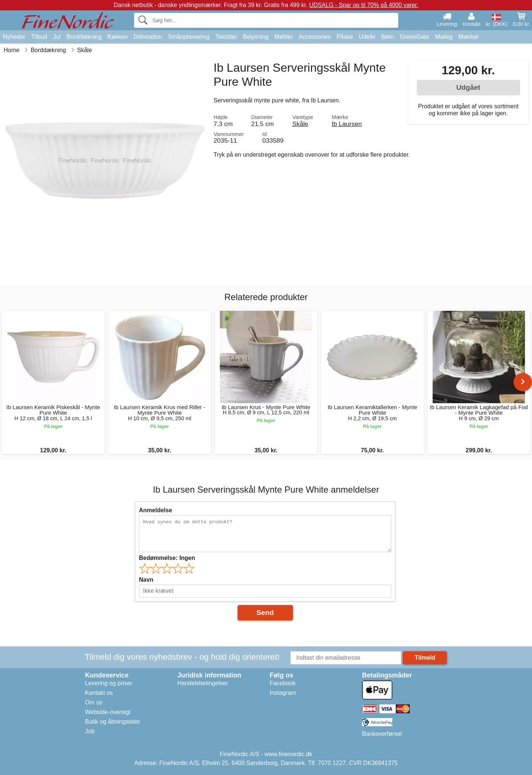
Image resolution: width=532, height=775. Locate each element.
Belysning (255, 37)
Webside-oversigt (108, 712)
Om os (94, 702)
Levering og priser (109, 683)
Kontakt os (99, 693)
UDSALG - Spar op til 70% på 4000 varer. (364, 5)
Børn (388, 37)
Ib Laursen (347, 124)
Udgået (468, 87)
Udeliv (367, 37)
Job (90, 731)
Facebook (283, 683)
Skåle (300, 124)
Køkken (117, 37)
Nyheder (14, 37)
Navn (146, 580)
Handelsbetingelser (203, 683)
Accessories (315, 37)
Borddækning (84, 37)
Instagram (283, 693)
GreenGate (415, 37)
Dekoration (148, 37)
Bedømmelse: (167, 558)
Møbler (284, 37)
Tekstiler (226, 37)
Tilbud (39, 37)
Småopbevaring (189, 37)
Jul (57, 37)
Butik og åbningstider (112, 722)
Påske (345, 37)
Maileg (444, 37)
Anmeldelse (156, 510)
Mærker (469, 37)
